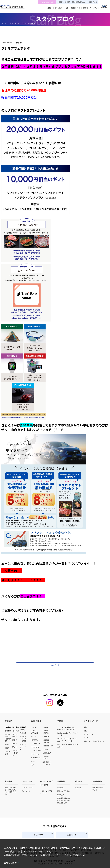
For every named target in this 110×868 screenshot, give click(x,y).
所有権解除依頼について (80, 2)
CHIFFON (46, 736)
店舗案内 (8, 721)
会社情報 (60, 2)
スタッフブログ (14, 23)
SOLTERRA (35, 754)
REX (32, 765)
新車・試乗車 (36, 721)
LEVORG (34, 727)
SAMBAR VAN (47, 753)
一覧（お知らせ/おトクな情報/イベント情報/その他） (10, 791)
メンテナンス (88, 734)
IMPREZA (34, 740)
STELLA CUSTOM (46, 732)
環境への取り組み (64, 791)
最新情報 (8, 781)
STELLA (45, 727)
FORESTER (35, 747)
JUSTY (33, 761)
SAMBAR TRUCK (46, 757)
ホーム (4, 23)
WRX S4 (34, 736)
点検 (85, 727)
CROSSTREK (36, 743)
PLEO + (45, 749)
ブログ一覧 (55, 665)
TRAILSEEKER (36, 758)
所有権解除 (97, 781)
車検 (85, 731)
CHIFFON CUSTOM (46, 741)
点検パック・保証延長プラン (94, 741)
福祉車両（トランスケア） (47, 763)
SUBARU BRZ (36, 750)
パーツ (86, 738)
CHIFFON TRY (48, 746)
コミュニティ (27, 781)
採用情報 (67, 2)
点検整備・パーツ (91, 721)
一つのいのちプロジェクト (47, 2)
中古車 (60, 721)
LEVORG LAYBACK (34, 732)
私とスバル (26, 791)
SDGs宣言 (61, 794)
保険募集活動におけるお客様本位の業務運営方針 (64, 800)
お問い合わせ (93, 2)
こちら (82, 855)
